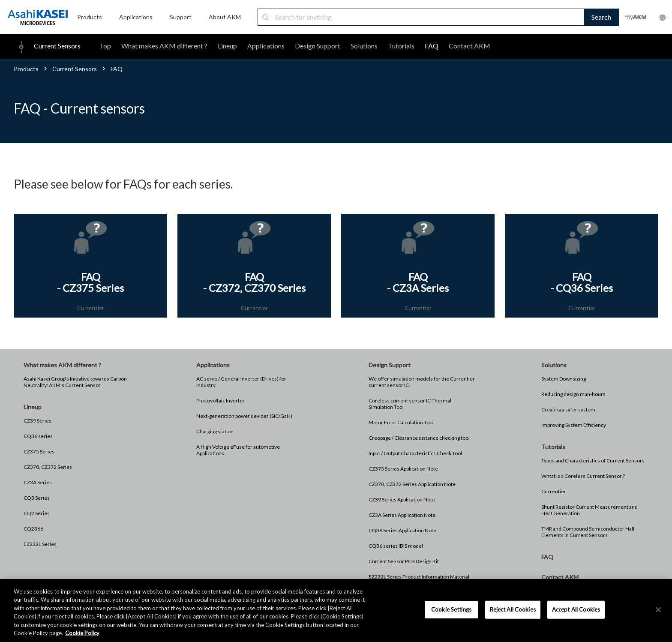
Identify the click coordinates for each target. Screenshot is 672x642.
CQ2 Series (37, 514)
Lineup (227, 46)
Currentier (554, 492)
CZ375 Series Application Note (403, 469)
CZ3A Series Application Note (402, 515)
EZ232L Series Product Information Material (419, 577)
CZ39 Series (37, 421)
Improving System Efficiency (574, 425)
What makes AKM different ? (164, 46)
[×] (658, 610)
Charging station (215, 432)
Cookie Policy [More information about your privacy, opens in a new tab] (82, 633)
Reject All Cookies (513, 609)
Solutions (364, 46)
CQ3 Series (37, 498)
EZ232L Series (40, 544)
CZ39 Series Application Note (402, 500)
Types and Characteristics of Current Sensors (593, 461)
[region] (336, 610)
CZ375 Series (39, 452)
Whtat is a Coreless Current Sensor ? (583, 476)
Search (601, 17)
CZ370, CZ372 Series (48, 467)
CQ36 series (38, 436)
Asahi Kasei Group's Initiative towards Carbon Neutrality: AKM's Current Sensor (75, 382)
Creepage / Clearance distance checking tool (419, 438)
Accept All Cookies (576, 609)
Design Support (318, 46)
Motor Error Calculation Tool (401, 423)
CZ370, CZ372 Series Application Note (412, 484)
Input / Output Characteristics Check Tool (415, 454)
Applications (266, 46)
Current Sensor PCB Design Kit (404, 562)
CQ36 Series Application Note (402, 531)
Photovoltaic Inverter (220, 401)
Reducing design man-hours (573, 394)
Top (105, 46)
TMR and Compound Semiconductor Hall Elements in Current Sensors (588, 532)
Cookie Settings (451, 609)
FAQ (432, 46)
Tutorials (401, 46)
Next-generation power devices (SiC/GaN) (244, 416)
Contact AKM (469, 46)
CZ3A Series (38, 483)
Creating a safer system (568, 410)
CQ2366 (33, 529)
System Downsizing (564, 379)
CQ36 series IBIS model (396, 546)
